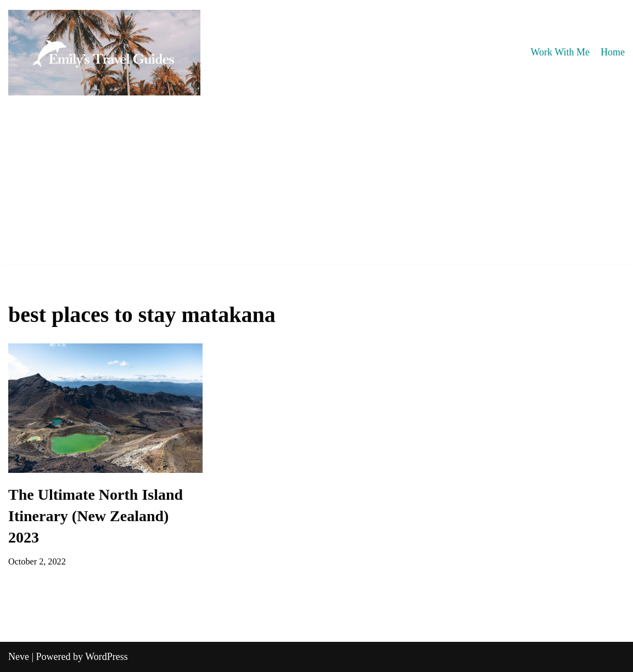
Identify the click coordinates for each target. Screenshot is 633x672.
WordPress (107, 657)
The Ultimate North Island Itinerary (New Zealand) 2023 (96, 516)
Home (613, 52)
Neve (19, 657)
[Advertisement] (316, 188)
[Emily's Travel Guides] (104, 53)
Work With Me (560, 52)
